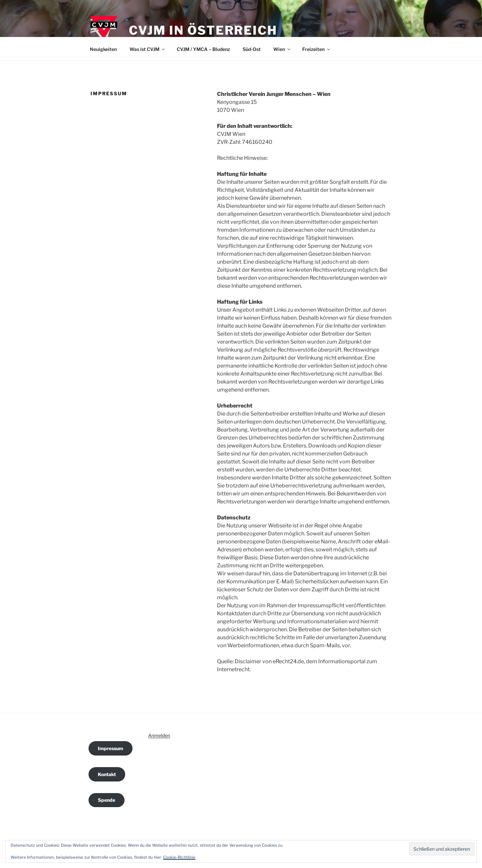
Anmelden (159, 735)
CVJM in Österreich (203, 30)
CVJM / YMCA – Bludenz (203, 49)
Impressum (111, 748)
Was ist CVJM (148, 49)
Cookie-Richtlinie (179, 857)
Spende (107, 800)
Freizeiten (317, 49)
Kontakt (107, 774)
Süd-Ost (252, 49)
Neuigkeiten (103, 49)
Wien (282, 49)
